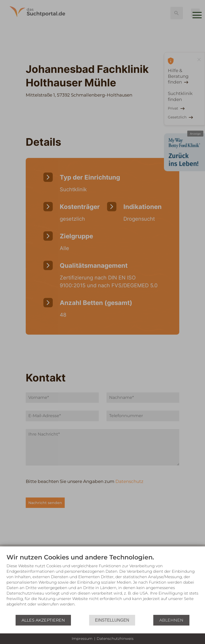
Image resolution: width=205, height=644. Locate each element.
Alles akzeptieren (43, 620)
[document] (102, 584)
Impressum (82, 639)
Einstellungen (112, 620)
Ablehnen (171, 620)
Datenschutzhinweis (115, 639)
